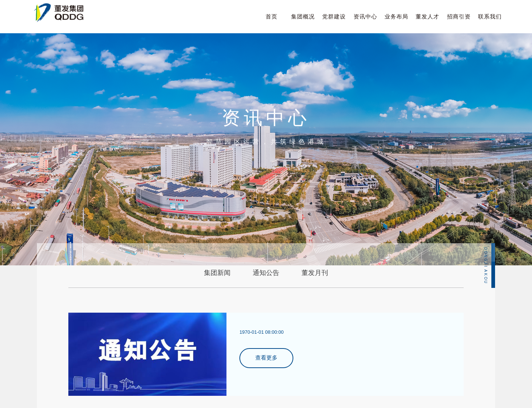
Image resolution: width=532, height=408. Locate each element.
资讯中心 (365, 16)
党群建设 (334, 16)
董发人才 (427, 16)
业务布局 (396, 16)
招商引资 (459, 16)
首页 (272, 16)
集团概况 (303, 16)
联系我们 (490, 16)
